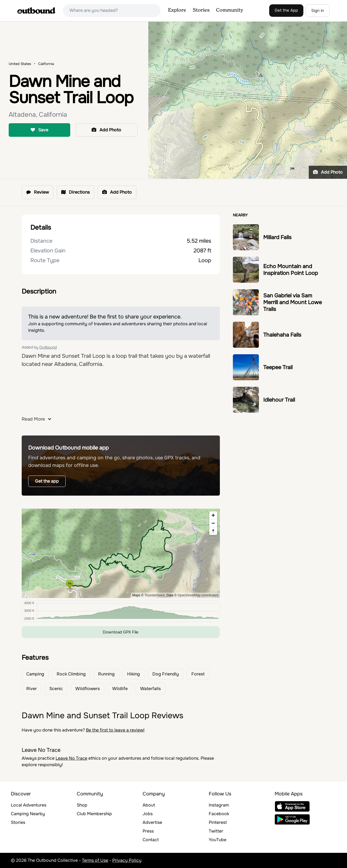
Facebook (219, 814)
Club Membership (94, 814)
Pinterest (218, 822)
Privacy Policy (127, 860)
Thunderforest (155, 595)
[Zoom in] (213, 515)
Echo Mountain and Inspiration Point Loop (291, 270)
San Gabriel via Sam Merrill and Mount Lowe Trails (293, 302)
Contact (151, 840)
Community (230, 10)
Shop (82, 805)
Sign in (318, 11)
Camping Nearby (28, 814)
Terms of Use (95, 860)
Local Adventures (29, 805)
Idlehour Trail (279, 400)
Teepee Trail (278, 367)
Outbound (48, 347)
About (149, 805)
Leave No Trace (71, 758)
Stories (201, 10)
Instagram (219, 805)
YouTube (218, 840)
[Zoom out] (213, 523)
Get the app (47, 481)
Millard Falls (277, 237)
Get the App (286, 10)
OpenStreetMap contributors (198, 595)
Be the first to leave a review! (115, 730)
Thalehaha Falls (282, 335)
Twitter (216, 831)
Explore (177, 10)
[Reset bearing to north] (213, 531)
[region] (121, 553)
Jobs (148, 814)
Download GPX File (121, 632)
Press (148, 831)
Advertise (152, 822)
